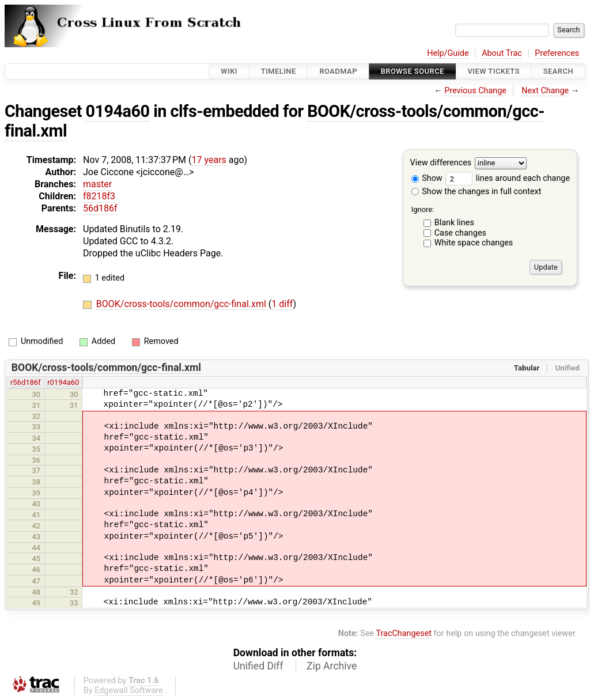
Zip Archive (332, 666)
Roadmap (338, 71)
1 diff (282, 304)
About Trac (502, 53)
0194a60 (118, 111)
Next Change (545, 91)
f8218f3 (99, 196)
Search (558, 71)
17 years (209, 160)
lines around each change (508, 178)
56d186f (100, 208)
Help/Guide (448, 53)
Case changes (460, 233)
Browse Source (413, 71)
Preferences (557, 53)
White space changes (474, 243)
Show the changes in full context (476, 192)
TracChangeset (404, 633)
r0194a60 (63, 382)
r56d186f (26, 382)
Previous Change (475, 91)
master (97, 184)
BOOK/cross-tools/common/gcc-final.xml (182, 304)
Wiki (229, 71)
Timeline (279, 71)
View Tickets (494, 71)
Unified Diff (258, 666)
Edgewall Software (129, 690)
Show (427, 178)
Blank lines (454, 223)
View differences (441, 163)
